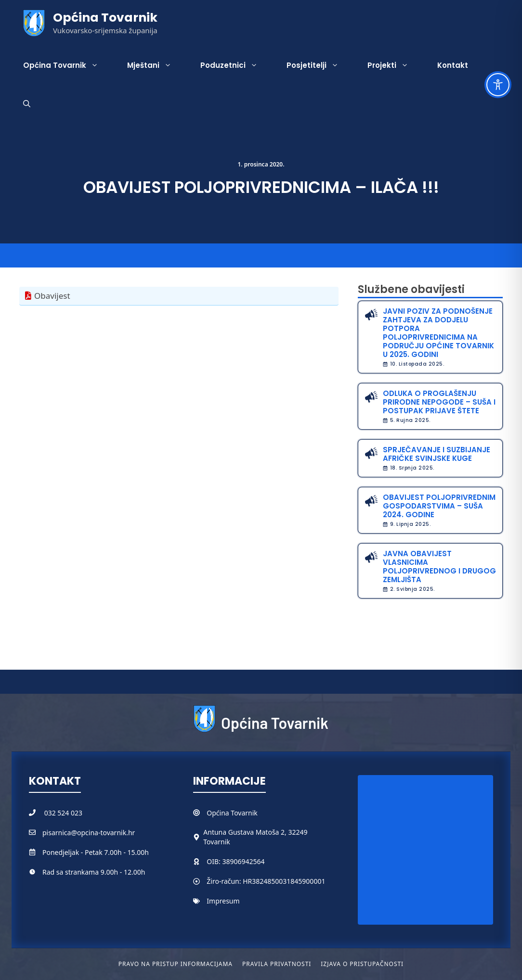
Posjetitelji (320, 65)
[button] (27, 104)
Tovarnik (244, 813)
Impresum (223, 901)
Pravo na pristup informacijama (176, 964)
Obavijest (52, 296)
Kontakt (453, 65)
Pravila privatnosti (277, 964)
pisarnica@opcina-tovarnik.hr (89, 833)
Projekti (395, 65)
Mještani (157, 65)
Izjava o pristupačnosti (362, 964)
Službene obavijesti (411, 289)
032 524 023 (63, 813)
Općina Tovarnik (105, 18)
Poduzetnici (236, 65)
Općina (219, 813)
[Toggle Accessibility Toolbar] (498, 85)
